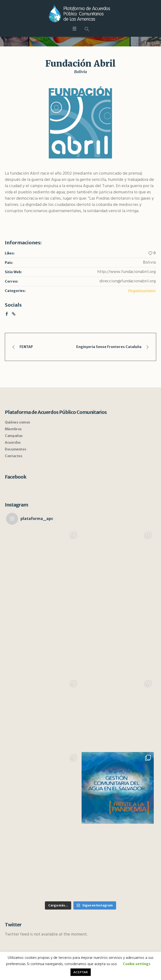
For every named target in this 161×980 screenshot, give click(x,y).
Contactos (14, 456)
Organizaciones (142, 291)
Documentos (15, 449)
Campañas (14, 436)
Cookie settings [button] (137, 964)
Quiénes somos (17, 422)
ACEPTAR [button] (81, 972)
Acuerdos (13, 443)
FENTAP (26, 347)
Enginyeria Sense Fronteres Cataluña (109, 347)
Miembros (13, 429)
